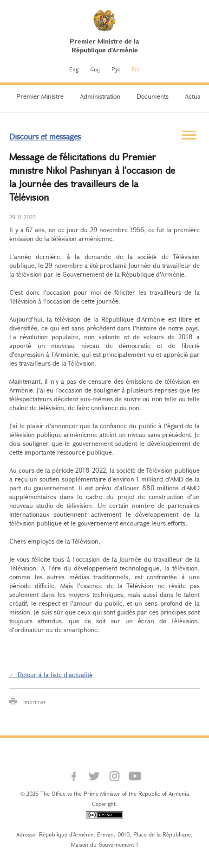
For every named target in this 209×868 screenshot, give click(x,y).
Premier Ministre (40, 96)
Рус (116, 69)
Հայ (95, 69)
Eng (74, 69)
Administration (100, 96)
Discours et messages (45, 136)
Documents (153, 96)
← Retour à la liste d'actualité (51, 675)
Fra (136, 69)
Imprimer (35, 702)
